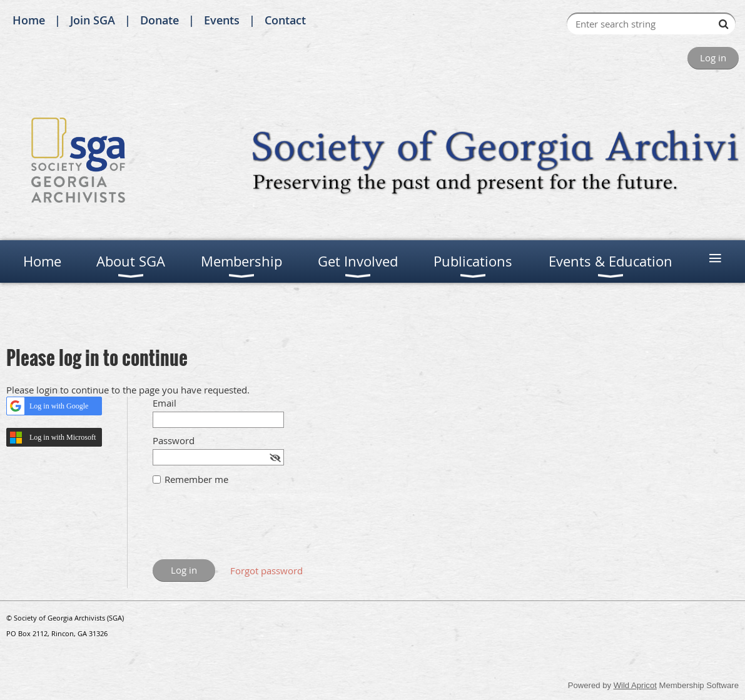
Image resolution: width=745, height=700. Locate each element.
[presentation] (248, 529)
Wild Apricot (635, 685)
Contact (285, 20)
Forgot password (266, 571)
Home (29, 20)
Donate (160, 20)
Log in (713, 58)
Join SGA (93, 20)
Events (222, 20)
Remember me (196, 479)
